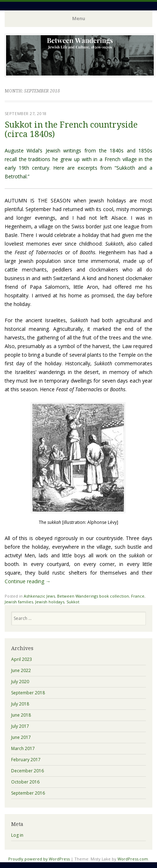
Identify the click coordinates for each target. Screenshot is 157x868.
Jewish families (19, 602)
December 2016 (27, 771)
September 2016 (28, 793)
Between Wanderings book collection (93, 596)
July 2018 (20, 704)
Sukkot (73, 602)
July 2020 (20, 682)
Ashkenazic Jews (39, 596)
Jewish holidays (50, 602)
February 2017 (26, 760)
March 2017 (23, 748)
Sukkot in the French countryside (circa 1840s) (71, 129)
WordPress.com (133, 859)
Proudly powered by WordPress (39, 859)
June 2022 (21, 670)
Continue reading (28, 581)
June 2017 (21, 737)
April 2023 (22, 659)
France (138, 596)
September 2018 (28, 693)
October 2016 (25, 782)
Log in (17, 835)
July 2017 (20, 726)
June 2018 (21, 715)
